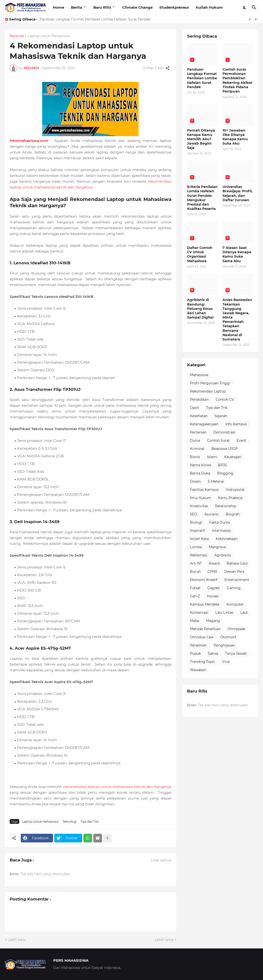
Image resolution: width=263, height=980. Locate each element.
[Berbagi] (168, 68)
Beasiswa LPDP (225, 449)
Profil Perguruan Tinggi (210, 383)
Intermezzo (221, 531)
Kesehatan (199, 416)
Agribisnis (223, 555)
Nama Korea (200, 465)
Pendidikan (199, 400)
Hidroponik (235, 490)
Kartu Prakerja (230, 498)
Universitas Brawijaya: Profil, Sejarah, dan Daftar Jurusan (238, 193)
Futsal (195, 588)
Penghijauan (224, 645)
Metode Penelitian (205, 629)
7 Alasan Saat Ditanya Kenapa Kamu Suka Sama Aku (237, 254)
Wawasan (198, 670)
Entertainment (237, 580)
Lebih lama (164, 940)
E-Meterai (216, 481)
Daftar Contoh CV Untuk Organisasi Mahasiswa (200, 254)
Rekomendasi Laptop (208, 391)
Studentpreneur (174, 7)
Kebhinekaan (227, 539)
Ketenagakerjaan (204, 424)
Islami (212, 457)
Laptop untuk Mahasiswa (49, 36)
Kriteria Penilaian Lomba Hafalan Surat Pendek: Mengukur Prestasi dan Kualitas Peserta (202, 198)
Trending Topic (202, 662)
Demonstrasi (224, 432)
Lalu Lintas (224, 613)
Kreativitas (199, 506)
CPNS (212, 572)
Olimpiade (236, 629)
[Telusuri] (254, 7)
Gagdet (214, 588)
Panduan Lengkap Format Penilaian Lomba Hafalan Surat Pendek (95, 19)
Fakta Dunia (219, 522)
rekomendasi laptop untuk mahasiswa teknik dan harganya (117, 787)
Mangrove (217, 547)
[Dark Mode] (245, 7)
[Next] (256, 19)
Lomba (196, 547)
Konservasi (199, 613)
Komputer (235, 604)
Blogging (225, 473)
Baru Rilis (102, 7)
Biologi (196, 522)
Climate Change (137, 7)
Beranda (17, 36)
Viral (226, 662)
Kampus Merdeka (205, 604)
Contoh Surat (218, 440)
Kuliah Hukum (209, 7)
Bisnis (195, 457)
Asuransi (211, 514)
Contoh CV (225, 400)
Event (242, 440)
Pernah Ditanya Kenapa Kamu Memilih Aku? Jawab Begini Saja (201, 139)
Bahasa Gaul (237, 563)
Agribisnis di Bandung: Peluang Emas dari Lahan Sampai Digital (200, 309)
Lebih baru (17, 940)
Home (58, 7)
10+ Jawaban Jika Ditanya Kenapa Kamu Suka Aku (235, 137)
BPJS (222, 465)
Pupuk (195, 653)
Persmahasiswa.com (29, 141)
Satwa (213, 653)
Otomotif (228, 637)
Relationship (226, 506)
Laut (244, 613)
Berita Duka (200, 473)
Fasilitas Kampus (204, 490)
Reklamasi (199, 555)
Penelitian (198, 645)
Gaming (234, 588)
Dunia (195, 440)
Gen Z (195, 596)
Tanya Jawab (236, 653)
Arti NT (196, 563)
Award (214, 563)
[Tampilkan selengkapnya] (108, 838)
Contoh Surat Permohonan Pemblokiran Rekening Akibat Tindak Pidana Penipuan (237, 80)
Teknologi (69, 822)
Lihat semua (161, 860)
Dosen (195, 481)
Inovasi (213, 596)
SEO (194, 514)
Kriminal (197, 449)
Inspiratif (197, 531)
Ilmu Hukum (201, 498)
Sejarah (221, 416)
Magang (213, 621)
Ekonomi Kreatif (204, 580)
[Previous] (250, 19)
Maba (195, 621)
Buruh (195, 572)
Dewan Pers (234, 572)
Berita (77, 7)
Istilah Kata (199, 539)
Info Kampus (236, 424)
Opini (195, 408)
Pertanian (198, 432)
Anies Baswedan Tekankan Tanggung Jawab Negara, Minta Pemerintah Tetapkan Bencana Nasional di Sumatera (237, 320)
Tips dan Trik (90, 822)
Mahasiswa (199, 375)
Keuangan (233, 457)
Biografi (233, 514)
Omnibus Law (202, 637)
